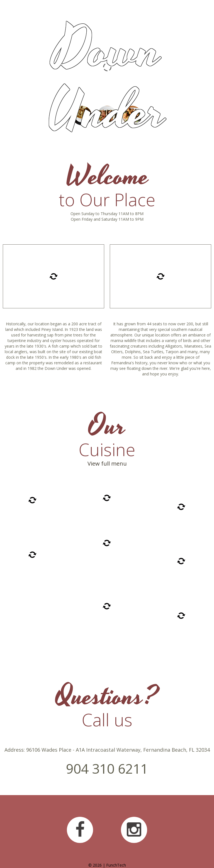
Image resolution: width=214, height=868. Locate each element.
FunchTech (116, 865)
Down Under (107, 82)
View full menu (107, 464)
